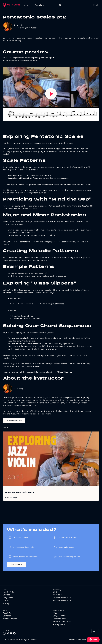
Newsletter (58, 595)
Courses (6, 595)
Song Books (8, 598)
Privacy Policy (59, 624)
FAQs (55, 613)
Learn (26, 5)
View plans (39, 5)
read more (46, 414)
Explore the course (14, 421)
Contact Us (8, 616)
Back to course (16, 565)
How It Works (9, 592)
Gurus (5, 601)
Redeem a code (59, 619)
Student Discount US (62, 601)
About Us (7, 613)
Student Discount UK (62, 598)
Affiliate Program (10, 619)
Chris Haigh (19, 25)
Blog (55, 592)
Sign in (96, 5)
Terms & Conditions (62, 622)
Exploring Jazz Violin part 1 (19, 492)
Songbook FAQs (60, 616)
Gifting (6, 603)
